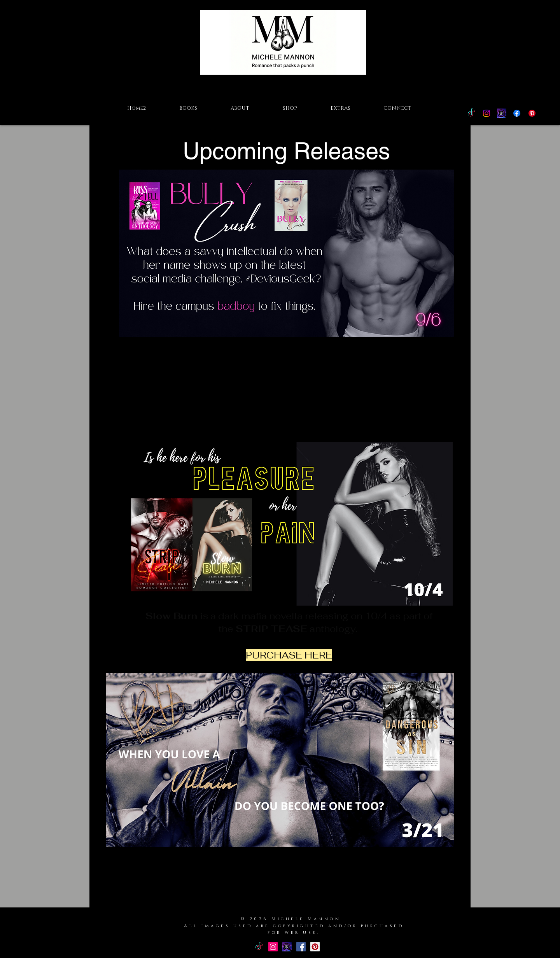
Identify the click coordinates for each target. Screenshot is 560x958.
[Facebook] (517, 113)
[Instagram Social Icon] (273, 947)
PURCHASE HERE (286, 418)
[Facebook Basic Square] (301, 947)
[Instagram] (486, 113)
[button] (188, 108)
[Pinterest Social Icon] (315, 947)
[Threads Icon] (502, 113)
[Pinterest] (532, 113)
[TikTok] (471, 113)
